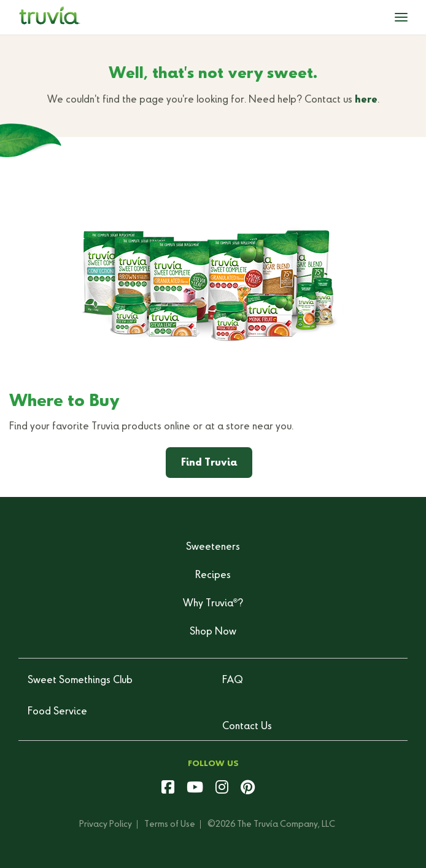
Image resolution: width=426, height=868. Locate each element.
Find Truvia (209, 463)
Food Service (57, 712)
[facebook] (168, 789)
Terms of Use (170, 824)
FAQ (233, 681)
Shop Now (213, 632)
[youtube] (195, 789)
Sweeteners (213, 547)
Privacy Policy (106, 824)
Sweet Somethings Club (80, 681)
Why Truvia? (213, 604)
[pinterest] (248, 789)
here (366, 100)
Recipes (213, 576)
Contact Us (247, 727)
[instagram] (222, 789)
